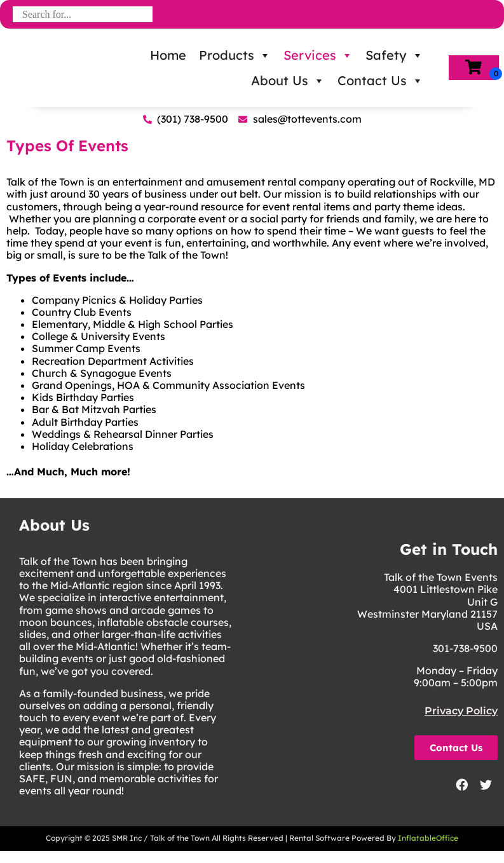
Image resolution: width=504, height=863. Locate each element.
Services (318, 55)
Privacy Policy (461, 711)
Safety (394, 55)
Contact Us (380, 81)
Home (168, 55)
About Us (288, 81)
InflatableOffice (428, 838)
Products (235, 55)
